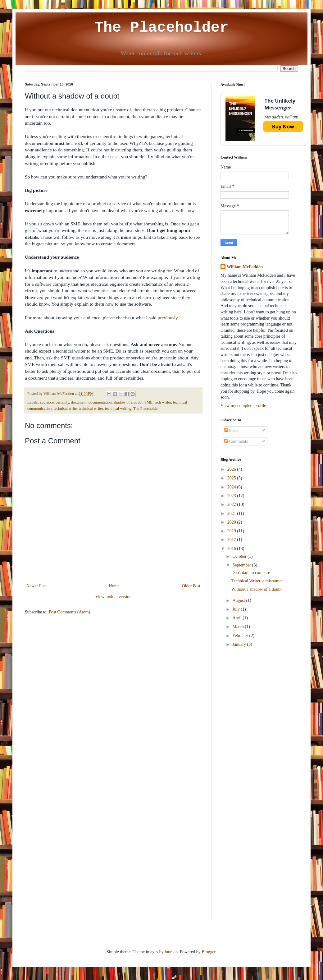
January (240, 644)
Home (114, 586)
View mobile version (114, 597)
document (79, 402)
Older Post (191, 586)
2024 (232, 487)
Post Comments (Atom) (69, 612)
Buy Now (283, 127)
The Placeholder (161, 28)
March (239, 627)
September (242, 565)
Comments (236, 441)
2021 (232, 513)
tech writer (163, 402)
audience (47, 402)
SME (148, 402)
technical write (65, 409)
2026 (232, 469)
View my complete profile (243, 406)
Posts (231, 430)
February (241, 636)
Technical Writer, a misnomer (257, 581)
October (240, 556)
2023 (232, 496)
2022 (232, 504)
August (239, 601)
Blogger (208, 952)
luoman (171, 952)
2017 (232, 540)
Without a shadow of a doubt (257, 589)
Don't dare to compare (251, 573)
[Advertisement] (259, 699)
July (237, 609)
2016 (232, 549)
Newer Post (36, 586)
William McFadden (245, 267)
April (237, 618)
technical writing (118, 409)
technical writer (91, 409)
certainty (62, 402)
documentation (100, 402)
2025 (232, 478)
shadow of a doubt (128, 402)
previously (168, 318)
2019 (232, 531)
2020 (232, 522)
